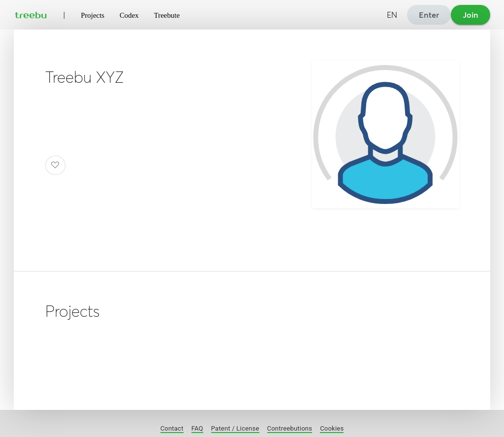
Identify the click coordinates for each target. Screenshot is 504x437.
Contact (172, 428)
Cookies (332, 428)
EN (392, 15)
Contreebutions (290, 428)
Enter (429, 15)
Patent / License (235, 428)
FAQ (197, 428)
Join (471, 15)
